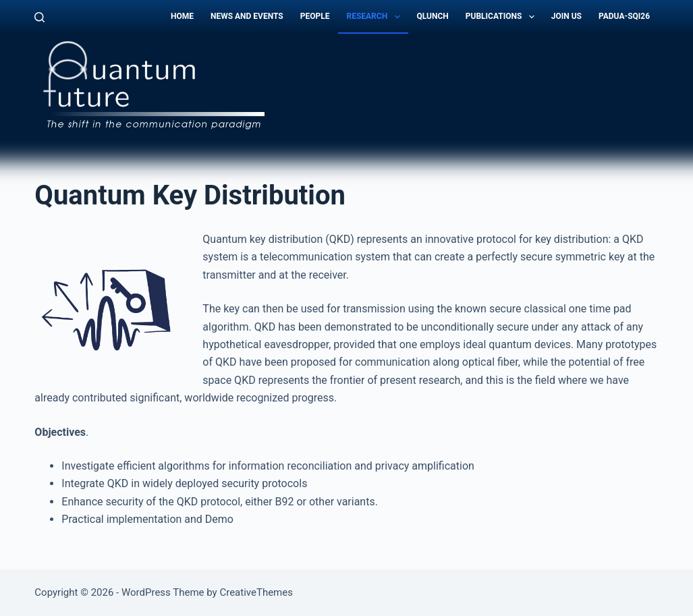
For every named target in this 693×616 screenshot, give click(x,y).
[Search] (39, 17)
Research (376, 17)
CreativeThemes (256, 592)
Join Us (566, 16)
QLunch (433, 16)
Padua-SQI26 (624, 16)
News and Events (247, 16)
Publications (503, 17)
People (315, 16)
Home (182, 16)
